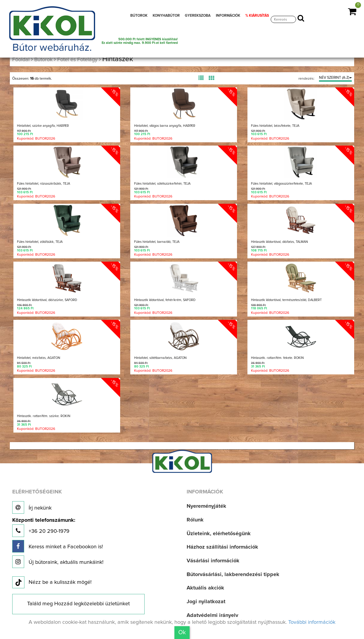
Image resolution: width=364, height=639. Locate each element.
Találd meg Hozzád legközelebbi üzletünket (78, 604)
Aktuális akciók (205, 588)
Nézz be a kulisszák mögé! (52, 583)
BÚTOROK (139, 16)
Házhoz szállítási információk (222, 547)
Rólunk (195, 520)
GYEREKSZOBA (198, 16)
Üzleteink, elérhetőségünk (219, 534)
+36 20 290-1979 (44, 527)
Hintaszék (118, 59)
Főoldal (21, 60)
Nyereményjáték (206, 506)
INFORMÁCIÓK (228, 16)
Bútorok (43, 60)
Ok (182, 632)
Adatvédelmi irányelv (212, 615)
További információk (312, 622)
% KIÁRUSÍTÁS (257, 16)
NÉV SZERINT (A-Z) (335, 78)
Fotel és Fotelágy (77, 60)
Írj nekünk (32, 507)
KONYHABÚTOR (166, 16)
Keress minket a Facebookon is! (58, 546)
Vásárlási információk (213, 561)
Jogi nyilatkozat (206, 602)
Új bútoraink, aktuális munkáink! (58, 562)
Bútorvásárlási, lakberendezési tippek (233, 575)
